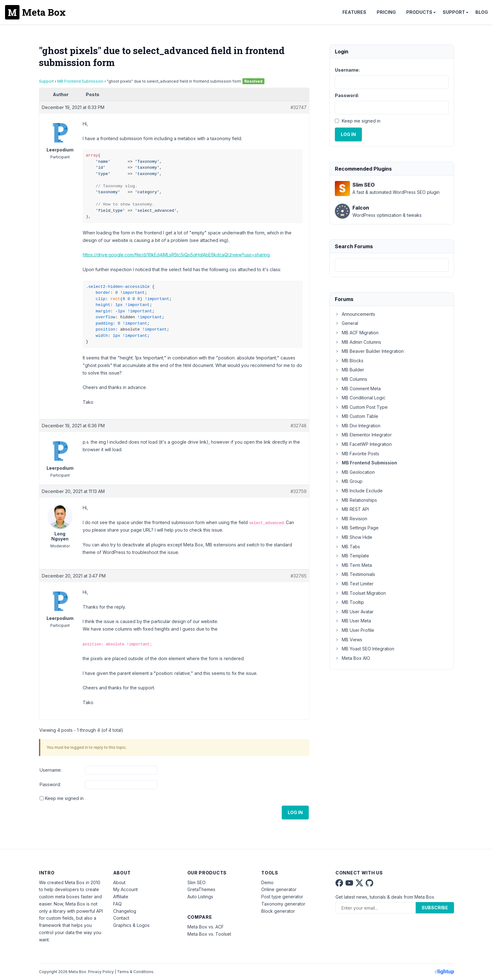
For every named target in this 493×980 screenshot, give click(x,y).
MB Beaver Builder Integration (369, 351)
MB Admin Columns (358, 342)
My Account (125, 889)
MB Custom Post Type (361, 407)
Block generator (278, 911)
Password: (50, 784)
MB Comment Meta (358, 389)
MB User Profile (355, 630)
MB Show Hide (354, 537)
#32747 (299, 107)
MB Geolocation (355, 472)
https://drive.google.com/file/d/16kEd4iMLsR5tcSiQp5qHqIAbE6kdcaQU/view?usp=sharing (176, 255)
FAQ (117, 904)
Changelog (125, 911)
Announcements (355, 314)
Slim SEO (197, 882)
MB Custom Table (357, 416)
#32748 (299, 426)
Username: (51, 770)
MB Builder (349, 370)
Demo (267, 882)
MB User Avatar (354, 612)
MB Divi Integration (358, 426)
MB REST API (352, 509)
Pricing (386, 12)
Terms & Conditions (135, 972)
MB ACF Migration (357, 333)
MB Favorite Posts (357, 454)
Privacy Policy (101, 972)
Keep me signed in (64, 798)
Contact (121, 918)
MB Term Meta (353, 565)
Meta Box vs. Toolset (209, 934)
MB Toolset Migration (360, 593)
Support (454, 12)
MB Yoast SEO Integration (365, 649)
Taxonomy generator (283, 904)
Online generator (279, 889)
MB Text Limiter (354, 584)
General (346, 323)
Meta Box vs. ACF (206, 927)
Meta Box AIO (352, 658)
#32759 (299, 491)
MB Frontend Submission (80, 81)
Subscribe (435, 908)
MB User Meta (353, 621)
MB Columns (351, 379)
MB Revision (351, 519)
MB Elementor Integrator (363, 435)
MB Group (349, 481)
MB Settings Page (357, 528)
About (119, 882)
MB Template (352, 556)
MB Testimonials (355, 574)
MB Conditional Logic (360, 398)
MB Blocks (349, 361)
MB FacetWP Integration (363, 444)
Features (354, 12)
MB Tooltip (349, 602)
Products (419, 12)
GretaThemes (201, 889)
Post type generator (282, 897)
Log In (295, 812)
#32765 (299, 576)
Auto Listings (200, 897)
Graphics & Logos (131, 925)
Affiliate (121, 897)
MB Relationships (356, 500)
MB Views (349, 640)
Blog (482, 12)
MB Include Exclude (359, 491)
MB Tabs (347, 547)
